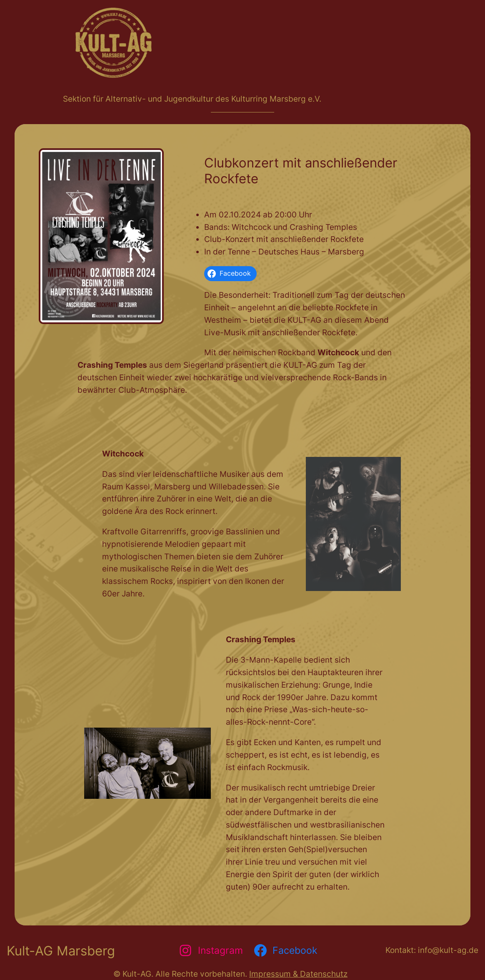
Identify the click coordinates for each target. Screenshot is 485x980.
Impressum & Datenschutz (298, 974)
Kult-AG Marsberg (61, 951)
